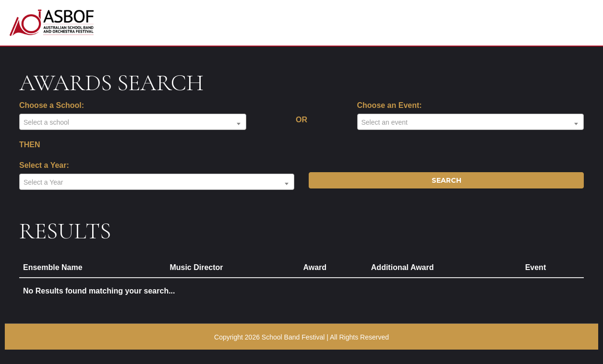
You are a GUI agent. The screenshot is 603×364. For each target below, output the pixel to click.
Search (446, 180)
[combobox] (133, 122)
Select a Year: (44, 165)
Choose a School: (52, 105)
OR (301, 120)
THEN (30, 145)
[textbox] (133, 122)
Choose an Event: (390, 105)
